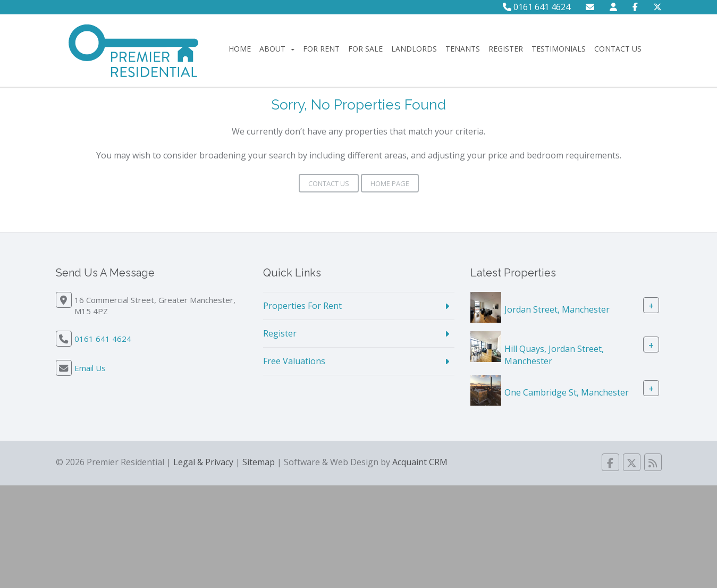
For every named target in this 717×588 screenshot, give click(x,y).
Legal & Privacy (203, 462)
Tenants (463, 49)
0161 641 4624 (537, 7)
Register (506, 49)
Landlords (414, 49)
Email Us (90, 368)
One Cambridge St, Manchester (567, 392)
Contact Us (618, 49)
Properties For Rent (302, 306)
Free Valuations (294, 361)
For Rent (321, 49)
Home (240, 49)
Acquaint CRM (420, 462)
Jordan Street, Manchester (557, 309)
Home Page (390, 183)
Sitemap (259, 462)
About (277, 49)
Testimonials (559, 49)
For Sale (365, 49)
